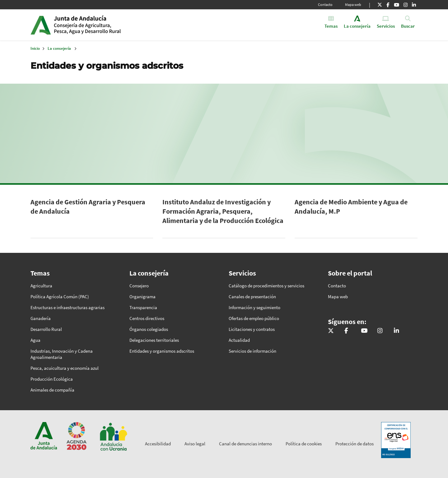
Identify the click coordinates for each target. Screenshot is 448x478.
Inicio (102, 25)
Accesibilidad (158, 444)
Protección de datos (355, 444)
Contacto (325, 5)
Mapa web (353, 5)
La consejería (59, 48)
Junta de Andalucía (41, 25)
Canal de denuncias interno (245, 444)
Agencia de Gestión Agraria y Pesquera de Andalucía (88, 207)
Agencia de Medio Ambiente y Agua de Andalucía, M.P (351, 207)
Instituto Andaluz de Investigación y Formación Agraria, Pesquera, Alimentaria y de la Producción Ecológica (223, 211)
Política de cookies (304, 444)
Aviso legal (195, 444)
